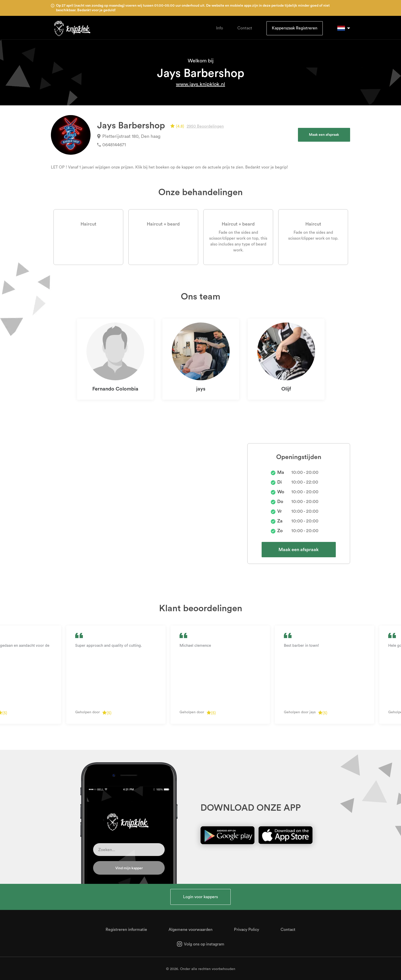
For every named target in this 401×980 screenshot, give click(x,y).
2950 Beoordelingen (205, 126)
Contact (245, 28)
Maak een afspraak (324, 135)
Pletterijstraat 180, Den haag (129, 136)
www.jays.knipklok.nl (201, 84)
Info (220, 28)
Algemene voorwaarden (191, 930)
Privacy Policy (247, 930)
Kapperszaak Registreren (295, 28)
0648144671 (112, 145)
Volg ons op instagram (201, 944)
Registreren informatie (126, 930)
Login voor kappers (201, 897)
